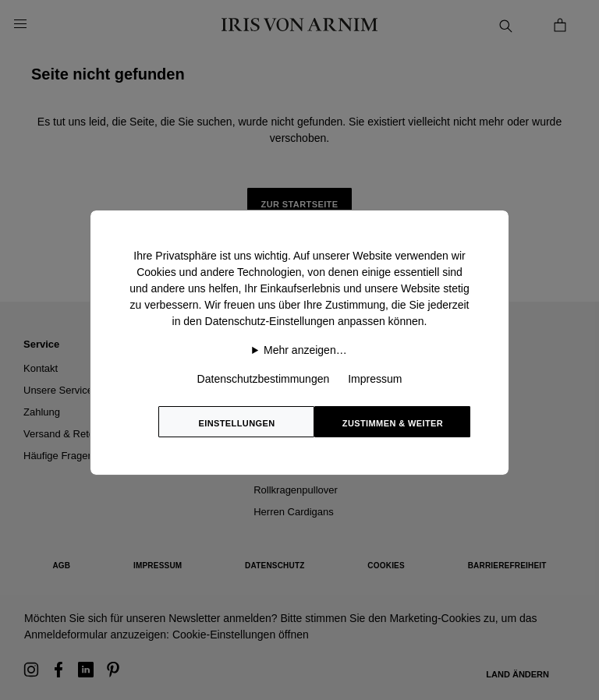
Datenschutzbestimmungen (264, 379)
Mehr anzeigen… (305, 350)
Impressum (375, 379)
